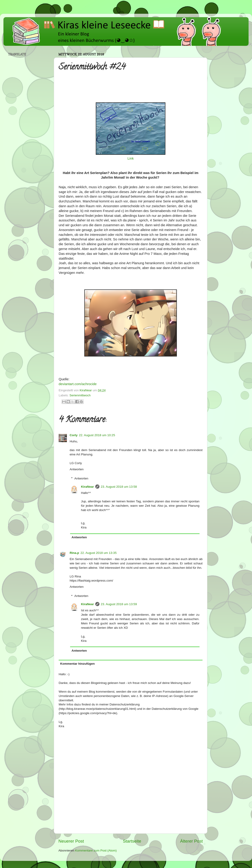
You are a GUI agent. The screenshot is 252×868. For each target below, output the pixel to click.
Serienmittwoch (80, 395)
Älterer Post (191, 841)
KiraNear (88, 487)
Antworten (77, 469)
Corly (74, 435)
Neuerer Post (71, 841)
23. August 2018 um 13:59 (119, 604)
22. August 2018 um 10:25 (97, 435)
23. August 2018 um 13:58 (119, 487)
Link (130, 158)
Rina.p (74, 553)
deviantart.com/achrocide (78, 384)
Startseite (132, 841)
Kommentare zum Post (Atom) (96, 850)
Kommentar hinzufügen (78, 664)
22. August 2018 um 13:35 (99, 553)
